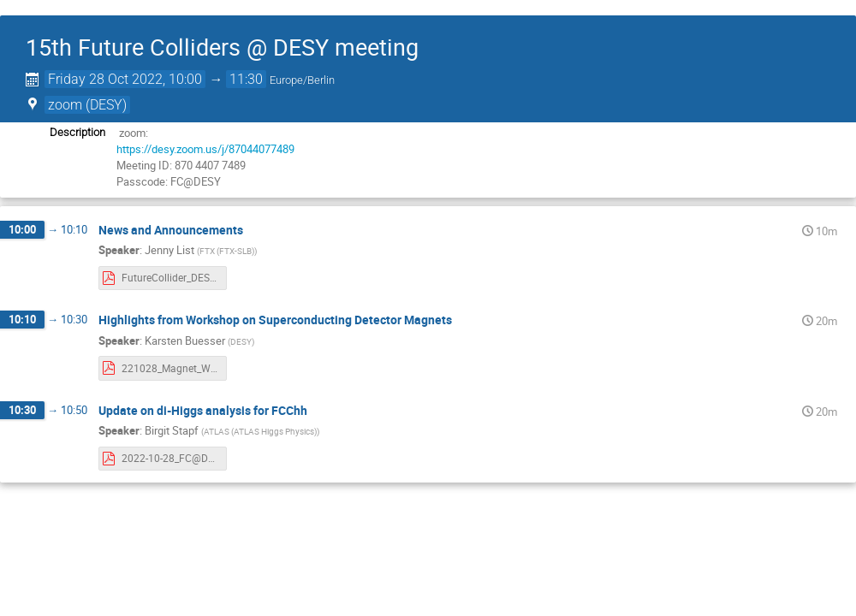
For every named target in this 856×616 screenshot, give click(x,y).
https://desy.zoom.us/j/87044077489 (205, 149)
